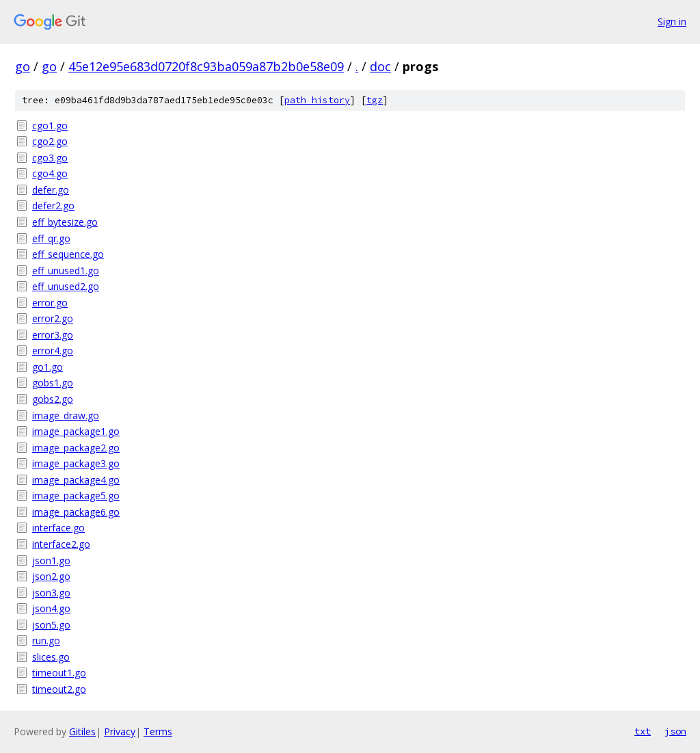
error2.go (53, 318)
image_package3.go (76, 463)
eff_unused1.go (66, 270)
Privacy (120, 731)
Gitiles (82, 731)
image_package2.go (76, 448)
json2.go (51, 576)
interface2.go (61, 544)
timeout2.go (59, 689)
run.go (46, 640)
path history (317, 100)
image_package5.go (76, 496)
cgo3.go (50, 158)
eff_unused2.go (66, 286)
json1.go (51, 560)
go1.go (48, 367)
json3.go (51, 593)
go (23, 66)
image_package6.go (76, 512)
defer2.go (53, 206)
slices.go (51, 657)
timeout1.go (59, 673)
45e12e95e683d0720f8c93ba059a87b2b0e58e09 (206, 66)
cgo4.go (50, 173)
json (675, 731)
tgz (375, 100)
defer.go (51, 190)
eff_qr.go (51, 238)
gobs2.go (53, 399)
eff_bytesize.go (65, 222)
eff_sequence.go (68, 254)
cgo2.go (50, 141)
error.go (50, 303)
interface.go (58, 528)
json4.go (51, 608)
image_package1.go (76, 431)
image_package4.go (76, 480)
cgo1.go (50, 125)
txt (643, 731)
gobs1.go (53, 383)
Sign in (672, 22)
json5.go (51, 625)
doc (380, 66)
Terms (158, 731)
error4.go (53, 351)
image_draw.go (66, 415)
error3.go (53, 335)
